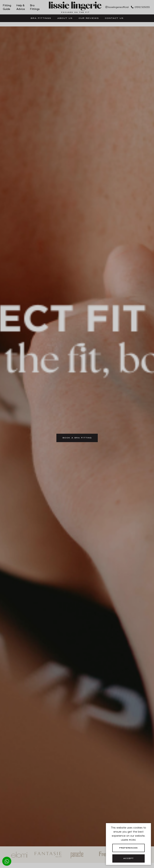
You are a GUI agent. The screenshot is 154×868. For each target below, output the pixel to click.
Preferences (129, 848)
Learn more (128, 840)
